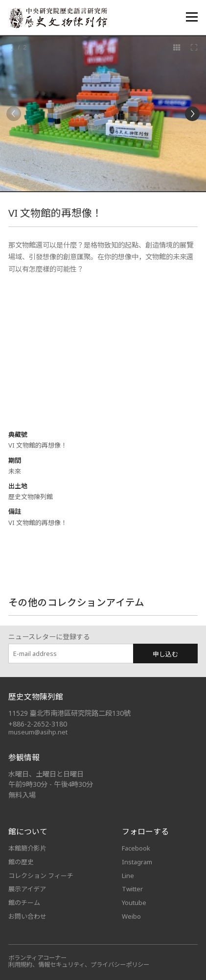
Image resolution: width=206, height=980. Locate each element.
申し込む (165, 654)
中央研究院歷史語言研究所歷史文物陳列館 (58, 18)
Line (128, 876)
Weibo (131, 916)
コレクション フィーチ (41, 876)
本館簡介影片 (27, 848)
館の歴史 (21, 862)
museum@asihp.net (38, 732)
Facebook (136, 848)
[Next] (192, 114)
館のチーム (24, 903)
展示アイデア (27, 889)
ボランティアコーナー (37, 958)
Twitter (132, 889)
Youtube (134, 903)
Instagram (137, 862)
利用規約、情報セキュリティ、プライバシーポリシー (79, 965)
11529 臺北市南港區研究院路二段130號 (69, 713)
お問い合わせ (27, 916)
